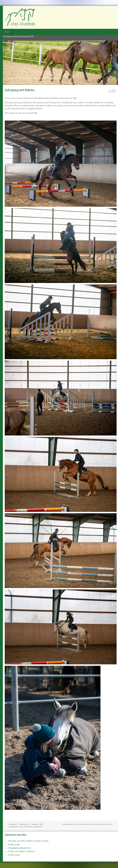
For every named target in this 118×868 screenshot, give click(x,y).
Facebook (103, 10)
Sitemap (34, 824)
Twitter (108, 10)
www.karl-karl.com (69, 824)
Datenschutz (24, 824)
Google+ (113, 10)
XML (41, 824)
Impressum (13, 824)
